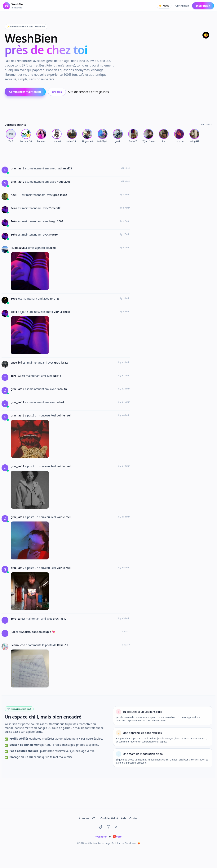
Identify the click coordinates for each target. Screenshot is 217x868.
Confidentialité (109, 818)
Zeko (14, 208)
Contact (134, 818)
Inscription (203, 6)
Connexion (182, 6)
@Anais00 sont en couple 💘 (37, 632)
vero (117, 837)
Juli (13, 632)
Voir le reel (64, 415)
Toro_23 (55, 299)
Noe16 (54, 234)
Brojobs (57, 92)
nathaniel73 (64, 168)
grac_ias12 (18, 168)
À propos (84, 818)
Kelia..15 (62, 645)
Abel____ (16, 195)
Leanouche (18, 645)
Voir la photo (62, 312)
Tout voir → (207, 124)
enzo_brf (17, 363)
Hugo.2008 (63, 182)
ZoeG (14, 299)
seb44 (60, 402)
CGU (95, 818)
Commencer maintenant (25, 92)
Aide (124, 818)
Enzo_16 (62, 389)
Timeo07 (55, 208)
